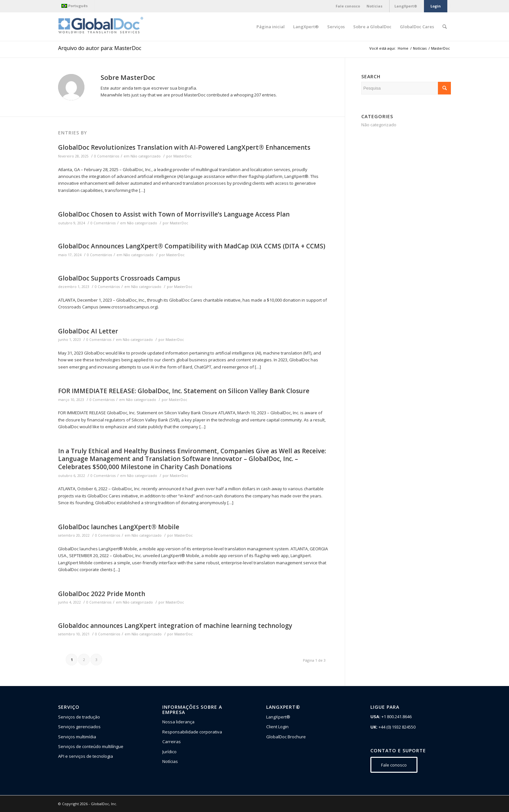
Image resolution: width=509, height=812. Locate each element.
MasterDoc (183, 156)
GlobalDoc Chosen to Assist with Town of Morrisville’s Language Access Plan (174, 214)
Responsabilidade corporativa (192, 732)
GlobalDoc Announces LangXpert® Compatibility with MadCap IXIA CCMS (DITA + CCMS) (192, 246)
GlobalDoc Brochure (286, 737)
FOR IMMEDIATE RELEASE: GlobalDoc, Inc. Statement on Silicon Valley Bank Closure (184, 391)
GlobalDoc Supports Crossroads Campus (119, 278)
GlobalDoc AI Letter (88, 331)
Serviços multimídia (77, 737)
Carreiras (172, 742)
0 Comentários (107, 156)
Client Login (277, 727)
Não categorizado (146, 156)
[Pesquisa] (445, 27)
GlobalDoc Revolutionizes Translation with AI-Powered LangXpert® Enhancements (184, 147)
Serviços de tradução (79, 717)
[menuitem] (76, 6)
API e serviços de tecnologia (86, 756)
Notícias (170, 761)
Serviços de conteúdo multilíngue (91, 746)
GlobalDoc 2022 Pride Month (102, 594)
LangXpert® (278, 717)
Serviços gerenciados (79, 727)
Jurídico (169, 752)
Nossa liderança (178, 722)
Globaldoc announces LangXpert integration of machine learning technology (175, 626)
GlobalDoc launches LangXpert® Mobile (119, 527)
